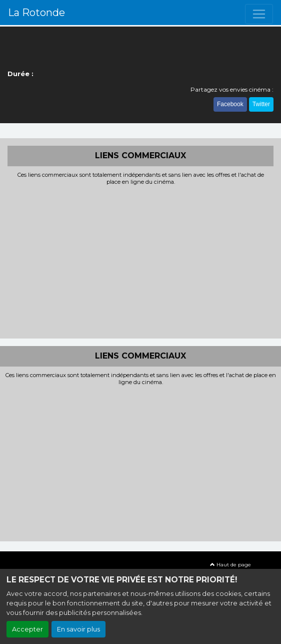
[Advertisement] (140, 261)
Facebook (230, 104)
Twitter (261, 104)
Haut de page (230, 565)
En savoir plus (78, 629)
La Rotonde (36, 13)
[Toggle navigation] (259, 14)
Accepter (27, 629)
